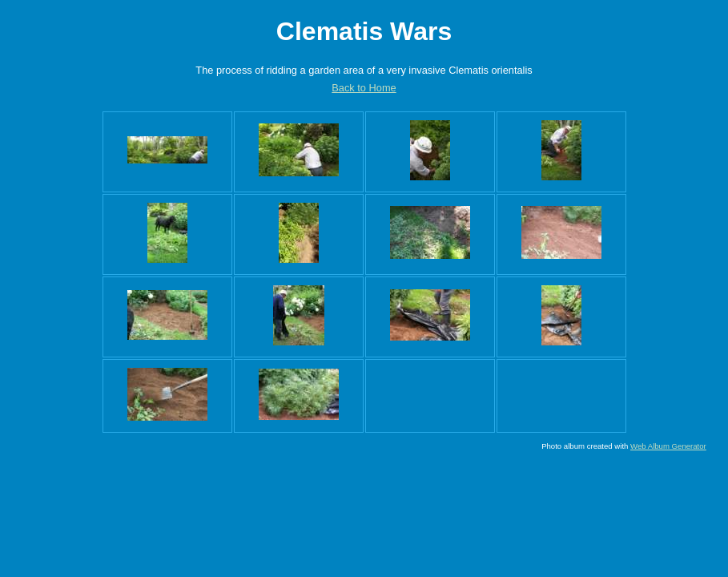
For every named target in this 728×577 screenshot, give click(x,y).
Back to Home (364, 88)
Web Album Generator (668, 446)
